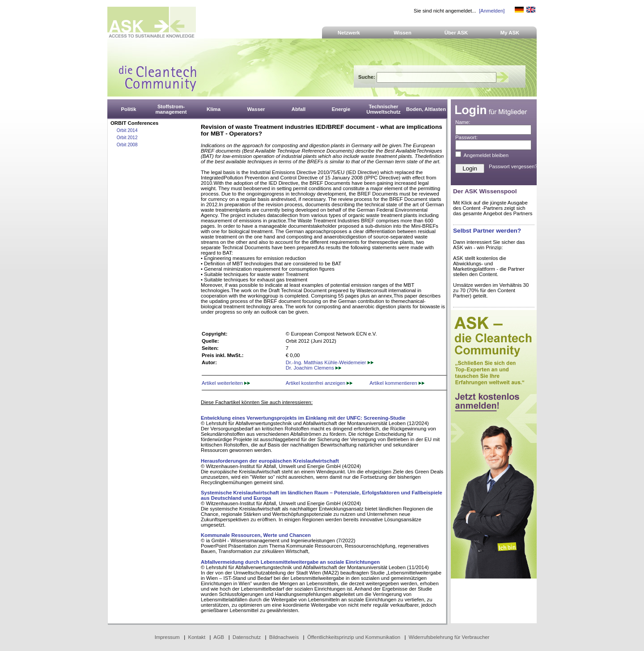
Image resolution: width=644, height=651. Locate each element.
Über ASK (456, 33)
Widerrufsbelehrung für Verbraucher (449, 637)
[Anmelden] (492, 11)
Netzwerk (349, 33)
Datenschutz (247, 637)
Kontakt (197, 637)
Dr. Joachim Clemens (314, 368)
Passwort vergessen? (513, 166)
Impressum (167, 637)
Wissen (402, 33)
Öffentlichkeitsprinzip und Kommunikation (354, 637)
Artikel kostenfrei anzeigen (319, 383)
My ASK (510, 33)
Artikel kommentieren (397, 383)
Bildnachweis (284, 637)
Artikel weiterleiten (226, 383)
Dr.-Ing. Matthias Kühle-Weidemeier (330, 362)
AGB (219, 637)
